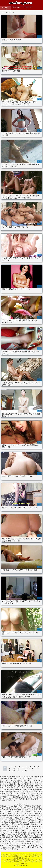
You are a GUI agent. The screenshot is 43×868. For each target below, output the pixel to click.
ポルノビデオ (7, 827)
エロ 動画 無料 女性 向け (34, 845)
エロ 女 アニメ (18, 843)
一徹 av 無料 (29, 791)
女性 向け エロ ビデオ (30, 817)
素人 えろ (21, 810)
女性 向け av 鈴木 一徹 (25, 799)
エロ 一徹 (35, 784)
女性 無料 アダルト (26, 819)
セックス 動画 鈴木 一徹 (8, 791)
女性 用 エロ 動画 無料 (33, 815)
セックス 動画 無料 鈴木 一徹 (33, 790)
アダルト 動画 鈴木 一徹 (15, 782)
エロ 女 (22, 813)
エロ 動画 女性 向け (23, 823)
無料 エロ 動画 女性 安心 (17, 815)
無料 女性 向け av (6, 806)
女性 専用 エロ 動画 (32, 813)
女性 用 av (37, 819)
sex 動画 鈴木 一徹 (10, 778)
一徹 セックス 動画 (32, 793)
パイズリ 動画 (28, 843)
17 (9, 770)
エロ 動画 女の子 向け (15, 817)
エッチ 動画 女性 (10, 828)
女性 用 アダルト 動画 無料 (14, 836)
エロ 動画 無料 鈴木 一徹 (29, 786)
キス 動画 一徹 (37, 788)
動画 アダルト (21, 847)
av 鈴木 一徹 (16, 776)
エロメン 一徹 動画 (25, 788)
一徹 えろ (37, 791)
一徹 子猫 (30, 795)
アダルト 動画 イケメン (10, 840)
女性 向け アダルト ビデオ (34, 821)
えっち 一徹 (20, 778)
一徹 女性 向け (22, 795)
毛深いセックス (22, 808)
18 (14, 770)
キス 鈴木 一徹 (5, 790)
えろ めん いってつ (31, 778)
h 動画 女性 (5, 823)
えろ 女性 (11, 832)
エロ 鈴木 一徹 (14, 788)
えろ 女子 (10, 841)
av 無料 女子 (6, 834)
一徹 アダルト (21, 3)
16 (38, 768)
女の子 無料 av (14, 845)
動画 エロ (22, 821)
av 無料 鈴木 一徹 (6, 776)
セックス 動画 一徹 (16, 790)
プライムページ (5, 8)
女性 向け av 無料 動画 (34, 840)
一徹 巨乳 (37, 795)
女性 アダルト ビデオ (13, 825)
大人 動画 (16, 819)
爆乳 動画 (9, 808)
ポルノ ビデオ (27, 827)
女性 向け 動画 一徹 (9, 801)
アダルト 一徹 (31, 780)
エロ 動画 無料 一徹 (13, 786)
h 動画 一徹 (25, 776)
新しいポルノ (16, 8)
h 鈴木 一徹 (33, 776)
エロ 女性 (12, 823)
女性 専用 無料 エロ (12, 838)
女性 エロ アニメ (28, 828)
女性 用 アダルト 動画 (31, 836)
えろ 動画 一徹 (7, 780)
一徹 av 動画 (20, 791)
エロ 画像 (22, 845)
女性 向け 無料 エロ (26, 838)
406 (26, 770)
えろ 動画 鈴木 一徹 (19, 780)
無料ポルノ (38, 828)
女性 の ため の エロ (9, 812)
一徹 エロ (12, 793)
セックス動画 (8, 843)
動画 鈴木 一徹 (27, 797)
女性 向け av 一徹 (11, 799)
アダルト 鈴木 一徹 (30, 782)
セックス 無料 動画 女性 (19, 834)
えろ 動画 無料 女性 (12, 813)
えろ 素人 (15, 849)
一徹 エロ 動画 (21, 793)
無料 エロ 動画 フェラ (22, 830)
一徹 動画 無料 (11, 795)
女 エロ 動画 (22, 840)
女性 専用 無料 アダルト (22, 841)
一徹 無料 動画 (16, 797)
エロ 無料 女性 (17, 827)
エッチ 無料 (27, 812)
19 (18, 770)
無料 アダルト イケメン (10, 810)
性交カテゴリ (28, 8)
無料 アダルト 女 (33, 834)
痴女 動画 (3, 841)
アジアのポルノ (26, 825)
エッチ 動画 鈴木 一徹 (13, 784)
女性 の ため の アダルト (8, 847)
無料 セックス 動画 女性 (23, 832)
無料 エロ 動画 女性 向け (35, 847)
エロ (14, 808)
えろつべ (19, 828)
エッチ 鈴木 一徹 (26, 784)
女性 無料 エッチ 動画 (7, 830)
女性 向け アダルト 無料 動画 (22, 806)
